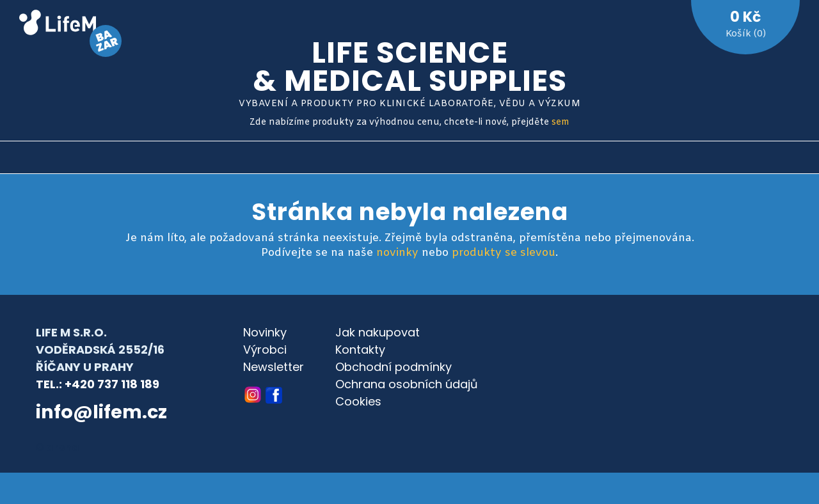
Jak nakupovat (378, 332)
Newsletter (274, 367)
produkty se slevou (504, 253)
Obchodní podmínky (394, 367)
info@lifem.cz (101, 412)
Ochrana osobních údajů (407, 384)
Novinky (265, 332)
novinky (397, 253)
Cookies (358, 401)
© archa (58, 447)
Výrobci (265, 350)
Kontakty (360, 350)
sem (561, 122)
